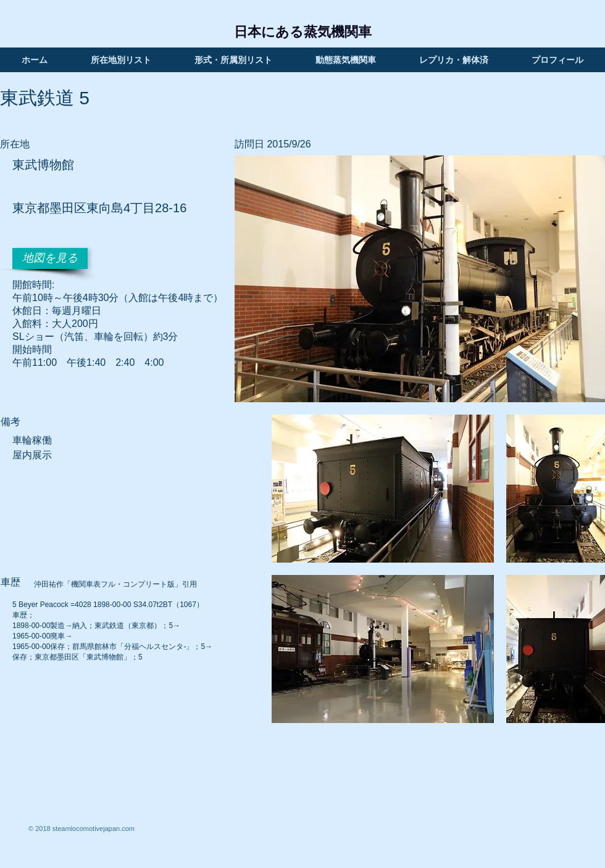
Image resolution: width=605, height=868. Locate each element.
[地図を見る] (50, 258)
